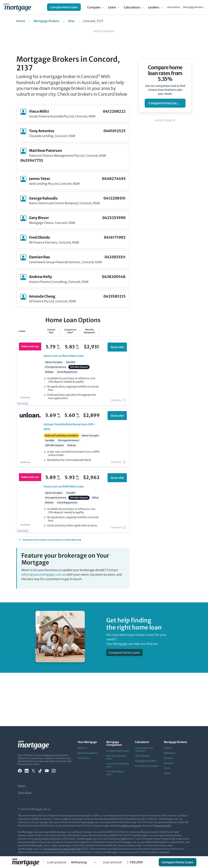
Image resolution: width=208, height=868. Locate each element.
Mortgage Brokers (193, 7)
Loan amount (112, 862)
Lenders (154, 7)
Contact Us (83, 758)
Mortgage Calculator (146, 761)
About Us (82, 748)
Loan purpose (57, 862)
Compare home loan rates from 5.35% (165, 73)
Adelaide (168, 763)
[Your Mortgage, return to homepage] (17, 7)
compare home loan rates (167, 103)
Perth (167, 768)
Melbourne (170, 753)
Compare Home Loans (64, 7)
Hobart (168, 773)
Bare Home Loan (64, 356)
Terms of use (25, 792)
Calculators (132, 7)
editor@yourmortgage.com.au (44, 574)
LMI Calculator (143, 756)
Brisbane (169, 758)
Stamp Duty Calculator (147, 766)
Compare (94, 7)
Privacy (22, 786)
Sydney (168, 748)
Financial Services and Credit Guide (62, 849)
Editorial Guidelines (88, 753)
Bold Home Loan (64, 486)
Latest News (173, 7)
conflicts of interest (131, 826)
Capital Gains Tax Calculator (144, 749)
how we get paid (162, 826)
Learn (112, 7)
